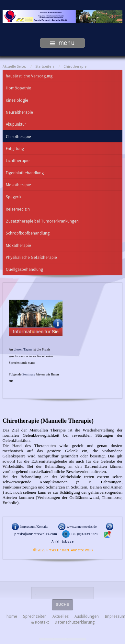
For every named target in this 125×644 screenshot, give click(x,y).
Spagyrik (14, 197)
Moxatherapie (18, 246)
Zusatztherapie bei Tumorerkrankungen (42, 221)
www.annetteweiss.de (82, 527)
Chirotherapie (18, 137)
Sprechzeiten (35, 616)
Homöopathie (18, 88)
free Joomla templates (62, 639)
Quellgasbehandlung (24, 270)
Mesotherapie (18, 185)
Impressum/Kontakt (34, 527)
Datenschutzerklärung (75, 622)
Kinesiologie (17, 100)
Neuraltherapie (19, 112)
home (12, 616)
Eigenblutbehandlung (25, 173)
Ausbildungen (87, 616)
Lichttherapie (18, 161)
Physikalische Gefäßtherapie (31, 258)
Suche (62, 604)
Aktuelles (61, 616)
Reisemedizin (18, 209)
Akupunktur (16, 124)
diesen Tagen (23, 349)
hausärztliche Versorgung (29, 76)
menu (62, 43)
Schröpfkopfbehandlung (28, 233)
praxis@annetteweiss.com (36, 534)
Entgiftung (15, 149)
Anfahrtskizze (62, 541)
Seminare (29, 374)
